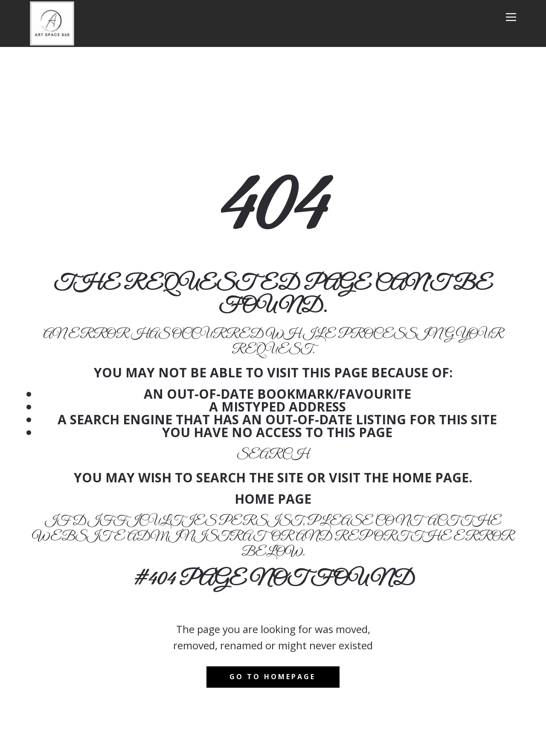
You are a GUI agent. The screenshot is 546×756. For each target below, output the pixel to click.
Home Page (273, 499)
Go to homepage (273, 677)
